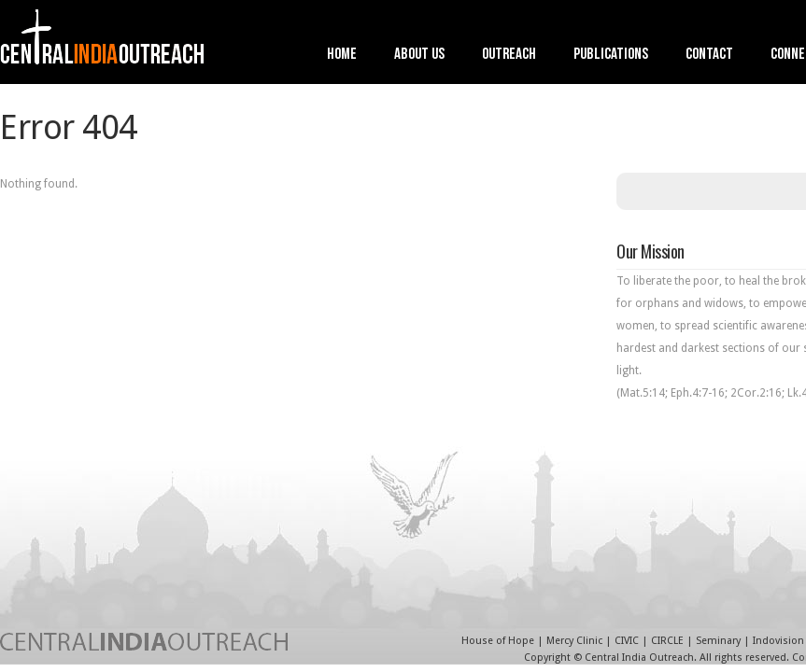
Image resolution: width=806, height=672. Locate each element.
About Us (419, 56)
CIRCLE (667, 641)
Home (342, 56)
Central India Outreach (639, 658)
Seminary (718, 641)
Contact (709, 56)
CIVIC (627, 641)
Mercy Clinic (574, 641)
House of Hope (498, 641)
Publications (611, 56)
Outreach (509, 56)
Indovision (778, 641)
